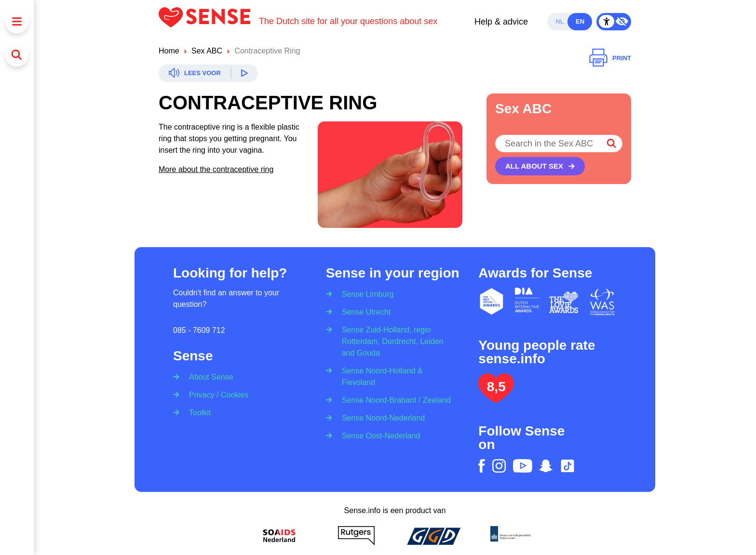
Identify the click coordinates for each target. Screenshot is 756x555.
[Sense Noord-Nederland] (380, 417)
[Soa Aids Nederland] (279, 536)
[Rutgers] (356, 536)
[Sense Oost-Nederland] (378, 435)
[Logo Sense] (209, 21)
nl (560, 21)
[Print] (610, 58)
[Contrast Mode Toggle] (614, 22)
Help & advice (501, 22)
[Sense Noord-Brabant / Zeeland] (393, 400)
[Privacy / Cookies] (216, 394)
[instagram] (499, 466)
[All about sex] (540, 166)
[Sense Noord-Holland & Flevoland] (395, 376)
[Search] (17, 55)
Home (169, 51)
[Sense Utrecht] (363, 311)
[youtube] (523, 466)
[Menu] (17, 21)
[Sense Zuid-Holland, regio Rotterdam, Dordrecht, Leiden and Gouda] (395, 341)
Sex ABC (207, 51)
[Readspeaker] (208, 73)
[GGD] (433, 536)
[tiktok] (567, 466)
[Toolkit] (197, 412)
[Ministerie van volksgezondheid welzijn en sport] (511, 536)
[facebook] (482, 466)
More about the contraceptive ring (216, 169)
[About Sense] (208, 374)
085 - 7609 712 (199, 330)
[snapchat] (546, 466)
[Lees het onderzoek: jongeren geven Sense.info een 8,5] (496, 399)
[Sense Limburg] (365, 291)
